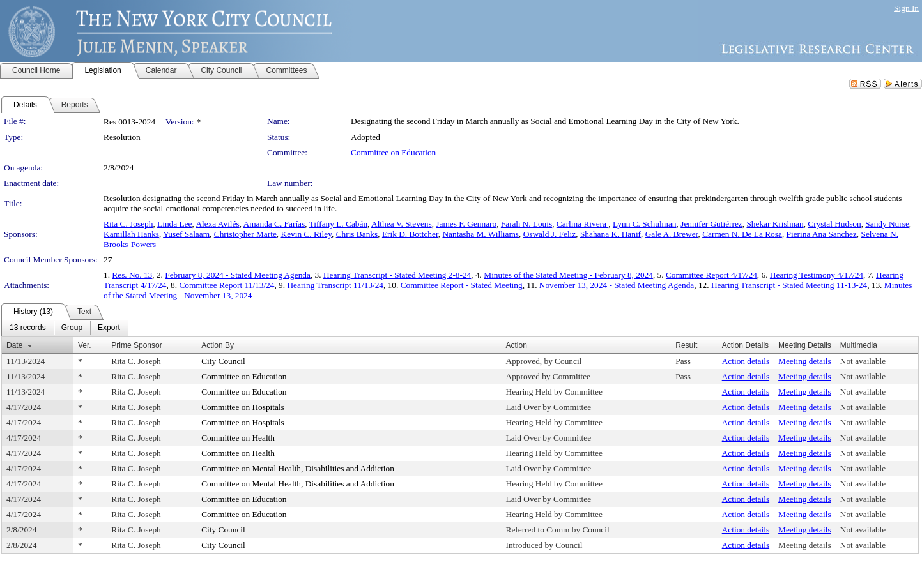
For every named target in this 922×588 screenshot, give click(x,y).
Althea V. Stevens (402, 224)
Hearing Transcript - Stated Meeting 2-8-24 (397, 275)
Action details (746, 361)
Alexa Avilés (217, 224)
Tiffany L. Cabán (338, 224)
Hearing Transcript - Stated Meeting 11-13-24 (789, 285)
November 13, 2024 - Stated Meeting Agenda (617, 285)
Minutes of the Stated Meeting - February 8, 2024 (568, 275)
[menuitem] (28, 328)
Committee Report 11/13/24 (227, 285)
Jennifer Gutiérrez (711, 224)
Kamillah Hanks (131, 234)
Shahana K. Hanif (611, 234)
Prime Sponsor (136, 345)
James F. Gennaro (466, 224)
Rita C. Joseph (128, 224)
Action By (218, 345)
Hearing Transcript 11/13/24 (335, 285)
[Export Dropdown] (109, 328)
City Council (223, 361)
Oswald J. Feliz (550, 234)
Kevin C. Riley (306, 234)
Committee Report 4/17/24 (711, 275)
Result (686, 345)
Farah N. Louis (526, 224)
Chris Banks (357, 234)
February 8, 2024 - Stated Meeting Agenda (238, 275)
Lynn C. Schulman (645, 224)
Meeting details (805, 361)
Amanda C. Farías (274, 224)
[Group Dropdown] (72, 328)
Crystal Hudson (834, 224)
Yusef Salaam (186, 234)
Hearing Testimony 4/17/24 (817, 275)
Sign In (906, 8)
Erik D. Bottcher (410, 234)
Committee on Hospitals (243, 407)
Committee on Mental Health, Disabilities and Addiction (298, 468)
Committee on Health (238, 438)
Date (14, 345)
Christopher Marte (245, 234)
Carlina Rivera (582, 224)
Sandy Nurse (887, 224)
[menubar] (65, 328)
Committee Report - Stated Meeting (462, 285)
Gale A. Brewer (672, 234)
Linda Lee (174, 224)
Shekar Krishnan (775, 224)
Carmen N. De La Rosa (742, 234)
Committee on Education (393, 152)
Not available (863, 361)
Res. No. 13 (132, 275)
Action (517, 345)
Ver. (85, 345)
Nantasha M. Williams (480, 234)
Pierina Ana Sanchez (822, 234)
